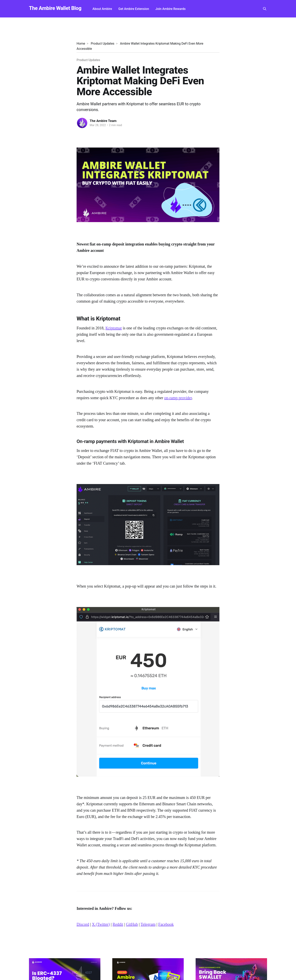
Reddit (118, 924)
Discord (83, 924)
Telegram (148, 924)
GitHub (132, 924)
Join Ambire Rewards (170, 9)
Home (81, 44)
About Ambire (102, 9)
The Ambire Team (103, 121)
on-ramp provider (178, 398)
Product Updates (102, 44)
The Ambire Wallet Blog (55, 8)
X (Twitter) (101, 924)
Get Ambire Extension (134, 9)
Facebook (166, 924)
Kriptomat (114, 328)
